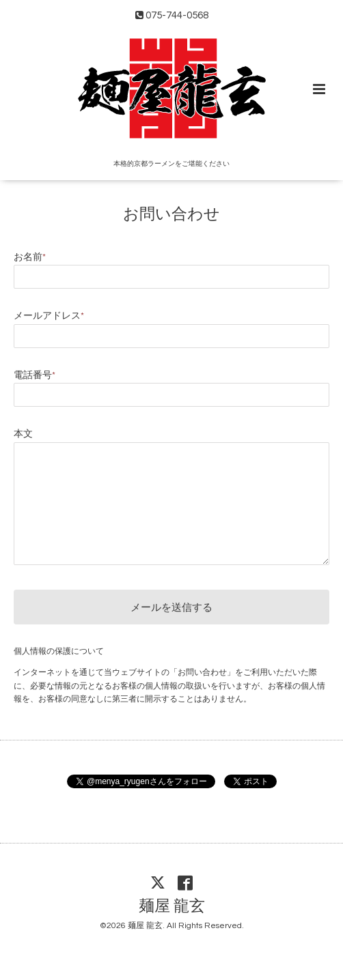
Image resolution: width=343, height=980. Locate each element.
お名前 (30, 257)
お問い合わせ (171, 215)
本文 (23, 434)
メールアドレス (49, 316)
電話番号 (35, 375)
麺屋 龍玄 (172, 907)
